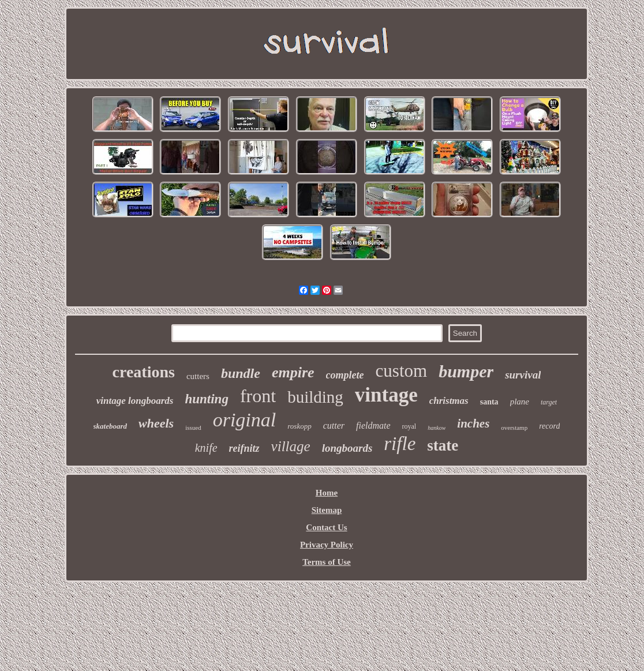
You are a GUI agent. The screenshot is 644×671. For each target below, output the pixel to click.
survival (523, 375)
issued (193, 428)
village (291, 446)
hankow (437, 428)
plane (520, 402)
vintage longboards (135, 401)
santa (489, 402)
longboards (347, 448)
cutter (334, 426)
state (443, 445)
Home (327, 493)
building (315, 397)
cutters (198, 376)
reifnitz (244, 448)
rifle (400, 444)
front (258, 396)
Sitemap (327, 510)
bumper (466, 371)
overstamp (514, 428)
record (549, 426)
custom (402, 371)
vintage (386, 395)
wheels (156, 423)
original (245, 420)
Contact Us (326, 527)
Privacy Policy (327, 545)
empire (293, 372)
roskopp (299, 426)
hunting (206, 399)
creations (144, 372)
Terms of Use (327, 562)
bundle (241, 373)
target (549, 402)
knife (206, 448)
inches (473, 423)
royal (409, 426)
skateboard (111, 426)
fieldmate (373, 426)
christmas (449, 401)
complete (345, 375)
